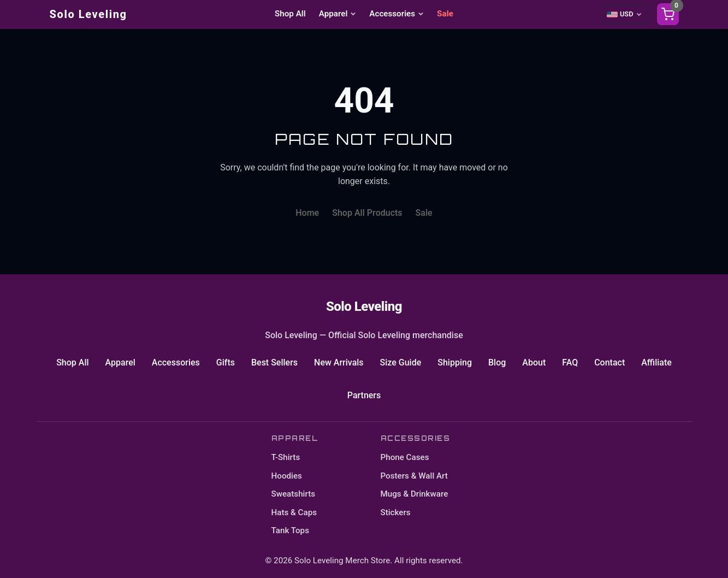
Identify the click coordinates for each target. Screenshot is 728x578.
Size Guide (401, 362)
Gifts (226, 362)
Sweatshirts (294, 494)
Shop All (290, 14)
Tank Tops (290, 530)
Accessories (396, 14)
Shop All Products (367, 213)
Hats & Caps (294, 512)
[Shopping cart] (668, 14)
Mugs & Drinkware (415, 494)
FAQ (570, 362)
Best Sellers (274, 362)
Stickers (396, 512)
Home (307, 213)
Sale (445, 14)
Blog (497, 362)
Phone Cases (405, 457)
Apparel (338, 14)
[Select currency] (625, 14)
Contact (609, 362)
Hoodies (287, 476)
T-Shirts (286, 457)
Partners (364, 395)
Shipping (455, 362)
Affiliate (656, 362)
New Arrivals (339, 362)
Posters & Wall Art (414, 476)
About (534, 362)
